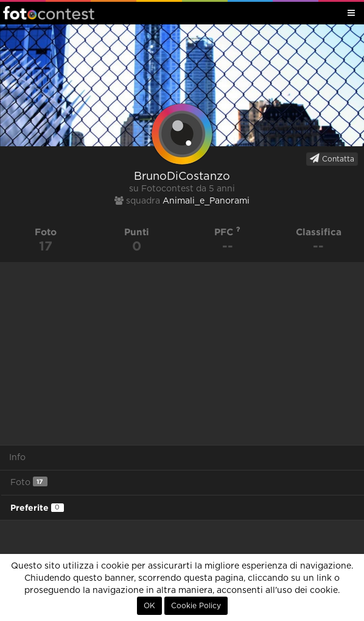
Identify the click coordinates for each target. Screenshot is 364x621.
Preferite (37, 508)
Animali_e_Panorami (206, 201)
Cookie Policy (196, 606)
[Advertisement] (182, 353)
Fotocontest (49, 13)
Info (17, 458)
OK (149, 606)
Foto (29, 482)
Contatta (332, 158)
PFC (227, 232)
